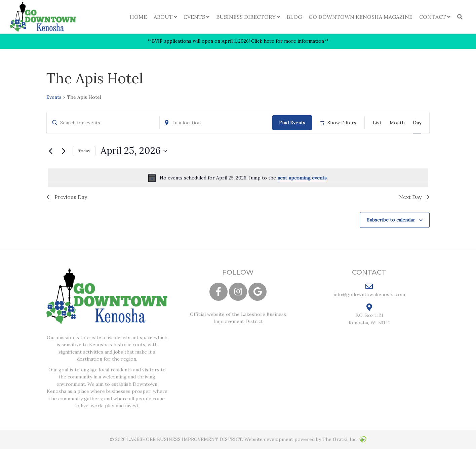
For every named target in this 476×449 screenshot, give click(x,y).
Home (138, 17)
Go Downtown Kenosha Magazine (361, 17)
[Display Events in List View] (377, 123)
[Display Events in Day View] (417, 123)
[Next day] (64, 151)
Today (84, 151)
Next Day (414, 197)
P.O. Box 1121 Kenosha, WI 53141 (369, 315)
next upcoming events (302, 178)
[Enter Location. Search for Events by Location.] (216, 123)
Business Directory (246, 17)
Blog (294, 17)
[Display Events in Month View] (397, 123)
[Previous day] (50, 151)
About (163, 17)
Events (194, 17)
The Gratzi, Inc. (344, 440)
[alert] (238, 178)
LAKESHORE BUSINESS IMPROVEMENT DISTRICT (185, 440)
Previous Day (67, 197)
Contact (433, 17)
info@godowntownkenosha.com (369, 290)
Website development (269, 440)
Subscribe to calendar (391, 220)
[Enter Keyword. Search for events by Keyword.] (103, 123)
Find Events (292, 123)
